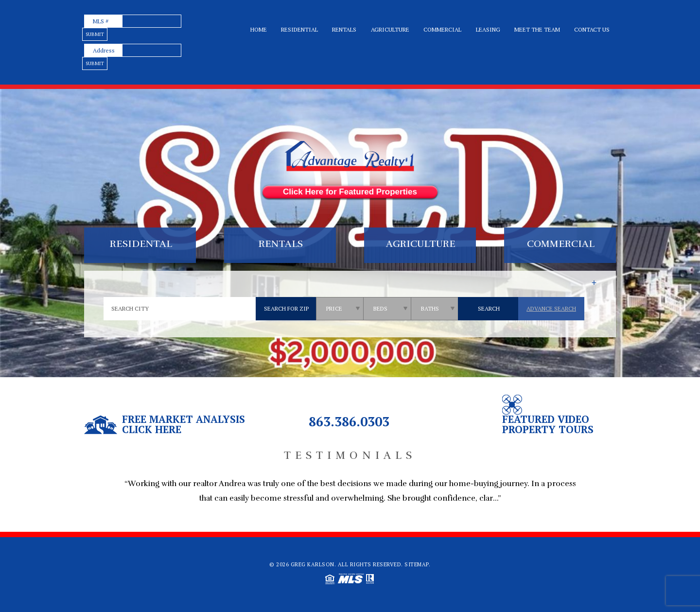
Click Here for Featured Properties (350, 192)
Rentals (344, 29)
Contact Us (592, 29)
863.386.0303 (349, 421)
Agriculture (390, 29)
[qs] (340, 309)
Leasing (488, 29)
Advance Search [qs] (551, 308)
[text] (152, 21)
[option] (350, 496)
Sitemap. (417, 564)
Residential (299, 29)
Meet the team (537, 29)
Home (259, 29)
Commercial (442, 29)
